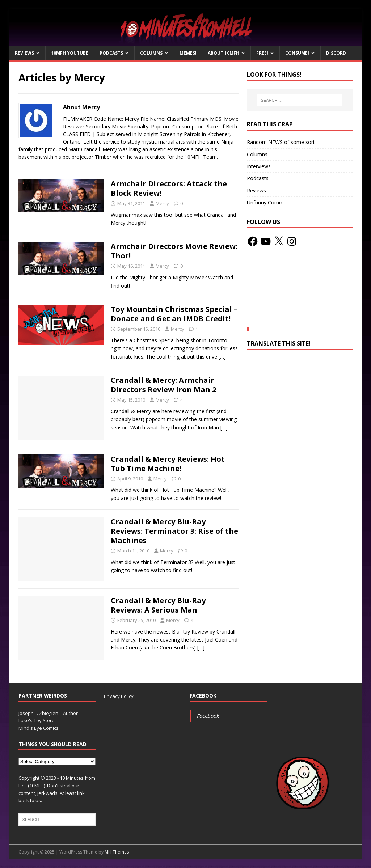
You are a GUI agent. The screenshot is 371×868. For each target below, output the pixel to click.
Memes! (188, 53)
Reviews (24, 53)
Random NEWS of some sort (281, 142)
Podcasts (111, 53)
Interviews (259, 166)
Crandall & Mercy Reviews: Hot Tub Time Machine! (168, 464)
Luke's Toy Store (37, 720)
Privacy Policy (119, 696)
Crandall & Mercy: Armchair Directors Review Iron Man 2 (163, 385)
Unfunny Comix (265, 202)
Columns (151, 53)
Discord (336, 53)
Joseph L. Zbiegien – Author (48, 713)
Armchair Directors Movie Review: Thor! (174, 251)
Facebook (203, 696)
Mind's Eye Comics (39, 728)
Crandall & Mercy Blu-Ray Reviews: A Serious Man (158, 605)
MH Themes (117, 852)
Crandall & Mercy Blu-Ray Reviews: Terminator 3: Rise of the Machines (174, 531)
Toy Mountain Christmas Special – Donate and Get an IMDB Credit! (174, 314)
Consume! (297, 53)
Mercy (162, 203)
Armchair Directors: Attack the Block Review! (169, 188)
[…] (222, 357)
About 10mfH (224, 53)
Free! (262, 53)
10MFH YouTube (70, 53)
